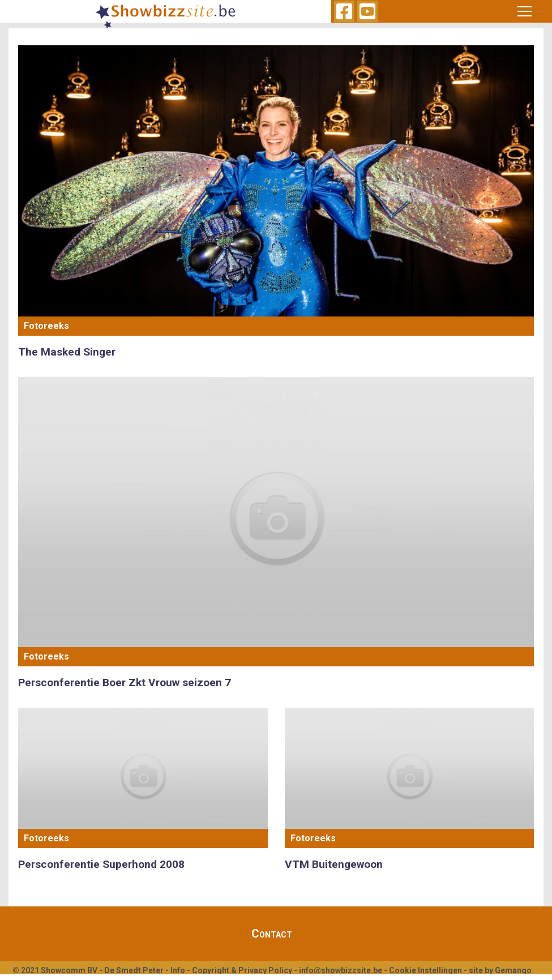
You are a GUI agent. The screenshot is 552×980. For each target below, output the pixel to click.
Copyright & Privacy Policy (242, 970)
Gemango (513, 970)
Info (178, 970)
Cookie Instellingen (425, 970)
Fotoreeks (46, 326)
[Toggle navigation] (525, 11)
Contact (272, 934)
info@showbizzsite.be (341, 970)
